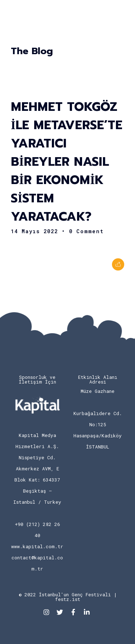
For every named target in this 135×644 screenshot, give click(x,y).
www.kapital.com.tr (37, 546)
